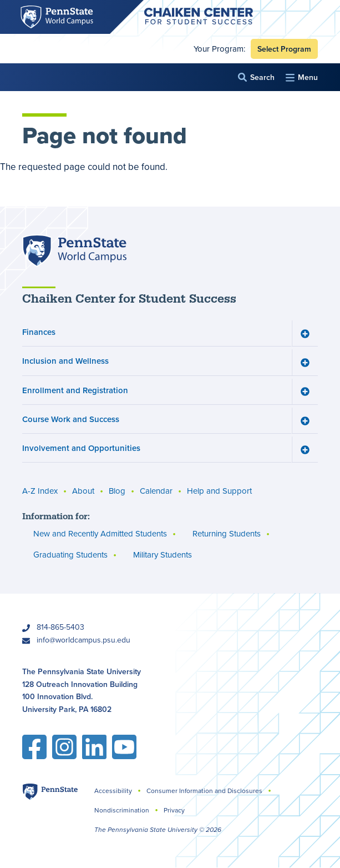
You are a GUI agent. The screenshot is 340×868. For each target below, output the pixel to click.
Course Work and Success (71, 418)
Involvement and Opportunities (81, 448)
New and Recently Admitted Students (100, 533)
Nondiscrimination (122, 810)
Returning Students (227, 533)
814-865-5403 (60, 627)
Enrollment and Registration (75, 390)
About (83, 491)
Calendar (156, 491)
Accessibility (113, 791)
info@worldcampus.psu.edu (83, 640)
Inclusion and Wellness (65, 361)
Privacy (174, 810)
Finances (39, 332)
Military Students (163, 555)
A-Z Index (40, 491)
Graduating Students (70, 555)
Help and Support (219, 491)
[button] (256, 77)
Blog (117, 491)
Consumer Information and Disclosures (204, 791)
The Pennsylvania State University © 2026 (158, 830)
